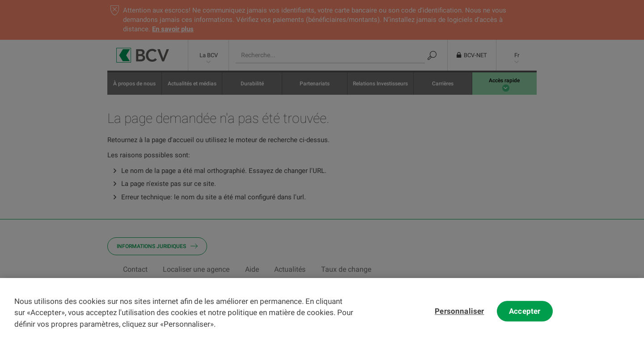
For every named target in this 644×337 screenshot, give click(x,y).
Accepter (525, 316)
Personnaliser (459, 316)
